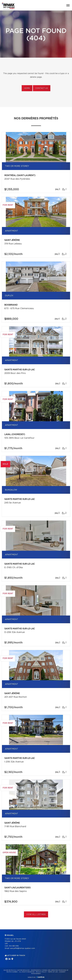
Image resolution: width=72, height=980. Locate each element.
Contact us (42, 88)
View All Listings (36, 915)
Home (27, 88)
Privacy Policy (41, 972)
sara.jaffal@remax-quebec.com (22, 948)
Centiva (40, 977)
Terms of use (53, 972)
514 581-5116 (14, 946)
